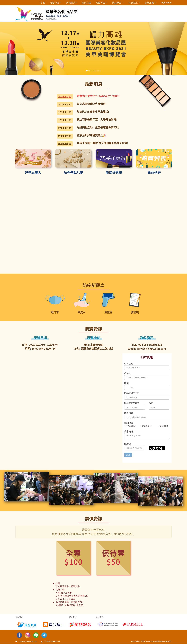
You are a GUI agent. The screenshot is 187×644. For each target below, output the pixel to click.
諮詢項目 (129, 423)
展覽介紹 (56, 3)
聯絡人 (128, 373)
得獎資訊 (134, 3)
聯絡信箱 (129, 413)
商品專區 (118, 3)
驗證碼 (128, 444)
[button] (14, 48)
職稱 (126, 383)
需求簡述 (129, 432)
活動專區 (102, 3)
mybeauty (166, 3)
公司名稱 (129, 364)
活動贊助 (164, 426)
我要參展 (131, 426)
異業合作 (147, 426)
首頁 (43, 3)
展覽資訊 (71, 3)
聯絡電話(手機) (132, 393)
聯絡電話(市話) (132, 403)
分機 (151, 403)
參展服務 (150, 3)
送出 (128, 455)
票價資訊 (86, 3)
